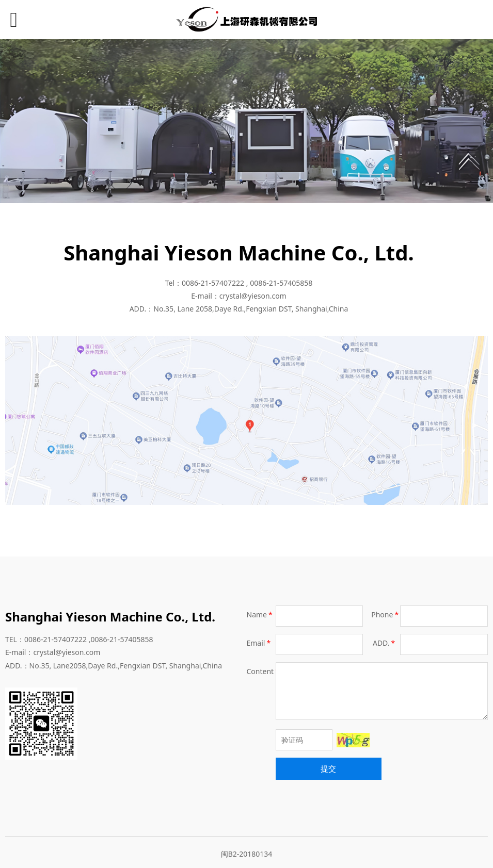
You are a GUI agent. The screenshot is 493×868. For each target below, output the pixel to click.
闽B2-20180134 (247, 854)
